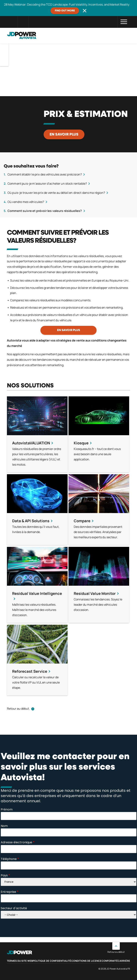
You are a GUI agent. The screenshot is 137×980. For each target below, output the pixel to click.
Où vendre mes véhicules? (26, 202)
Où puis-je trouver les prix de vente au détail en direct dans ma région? (56, 193)
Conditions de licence (86, 961)
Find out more (65, 11)
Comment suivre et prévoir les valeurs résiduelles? (45, 211)
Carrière (124, 961)
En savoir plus (64, 134)
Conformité (110, 961)
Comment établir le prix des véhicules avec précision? (45, 174)
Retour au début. (18, 709)
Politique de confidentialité (52, 961)
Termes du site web (20, 961)
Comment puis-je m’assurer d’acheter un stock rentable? (47, 184)
